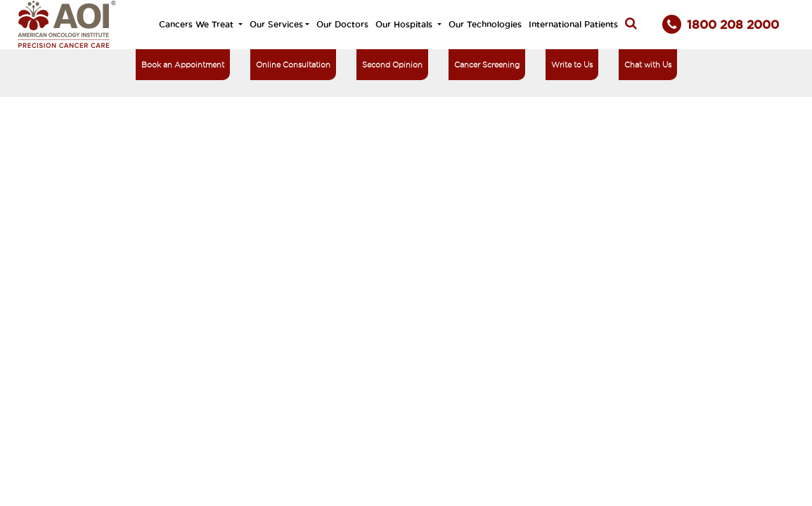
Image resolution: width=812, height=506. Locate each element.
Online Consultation (293, 65)
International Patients (573, 24)
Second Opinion (392, 65)
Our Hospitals (405, 24)
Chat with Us (648, 65)
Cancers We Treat (198, 24)
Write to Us (572, 65)
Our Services (276, 24)
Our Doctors (342, 24)
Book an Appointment (183, 65)
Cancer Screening (487, 65)
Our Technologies (485, 24)
